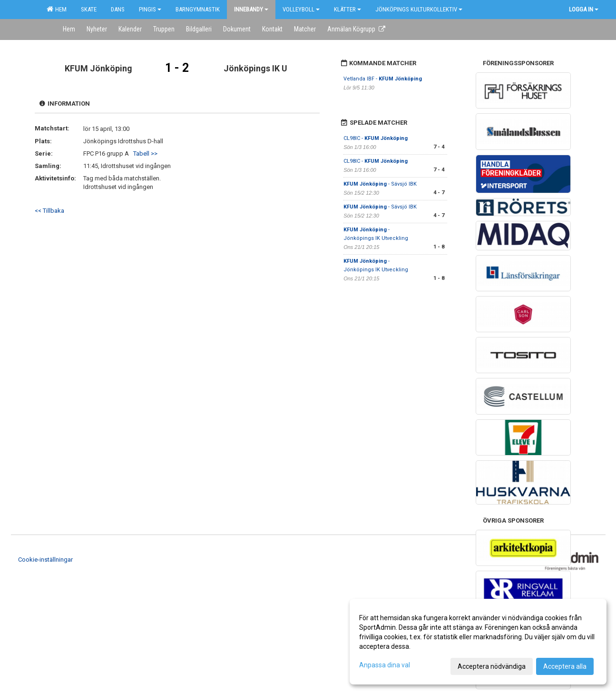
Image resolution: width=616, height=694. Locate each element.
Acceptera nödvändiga (492, 666)
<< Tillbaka (49, 211)
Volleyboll (301, 9)
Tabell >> (145, 154)
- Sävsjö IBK (380, 184)
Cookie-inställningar (45, 560)
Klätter (347, 9)
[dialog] (478, 642)
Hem (57, 9)
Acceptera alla (565, 666)
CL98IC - (376, 138)
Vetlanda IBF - (383, 79)
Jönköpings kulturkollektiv (419, 9)
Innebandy (251, 9)
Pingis (150, 9)
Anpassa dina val (385, 665)
